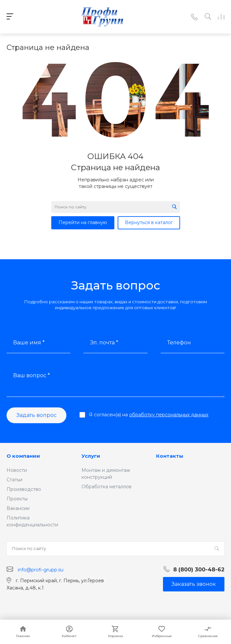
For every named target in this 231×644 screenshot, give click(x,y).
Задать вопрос (36, 415)
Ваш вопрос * (32, 375)
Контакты (170, 456)
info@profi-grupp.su (41, 569)
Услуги (91, 456)
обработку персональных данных (169, 415)
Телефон (179, 343)
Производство (24, 489)
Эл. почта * (104, 343)
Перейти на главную (83, 222)
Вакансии (18, 508)
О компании (23, 456)
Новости (17, 470)
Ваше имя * (29, 343)
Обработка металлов (106, 487)
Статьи (14, 480)
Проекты (17, 499)
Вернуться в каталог (149, 222)
